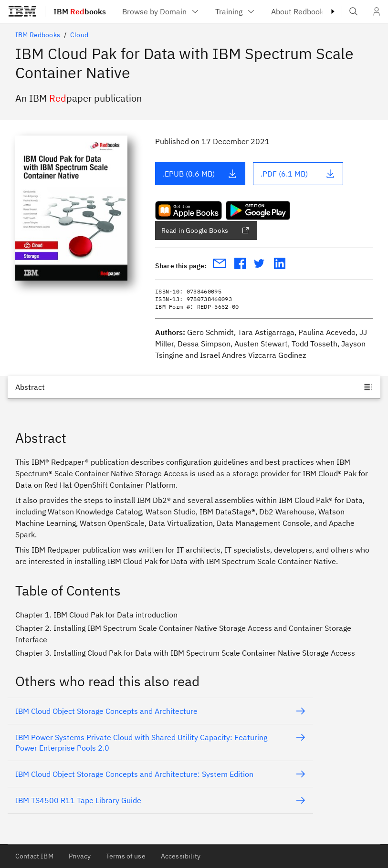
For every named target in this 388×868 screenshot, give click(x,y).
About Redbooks (306, 11)
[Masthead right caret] (333, 11)
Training (236, 11)
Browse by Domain (161, 11)
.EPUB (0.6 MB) (200, 174)
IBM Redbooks (38, 35)
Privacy (80, 856)
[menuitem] (161, 11)
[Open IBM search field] (354, 11)
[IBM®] (22, 11)
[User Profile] (377, 11)
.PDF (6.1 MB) (298, 174)
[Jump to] (194, 387)
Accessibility (181, 856)
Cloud (79, 35)
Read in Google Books (205, 230)
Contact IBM (34, 856)
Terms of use (126, 856)
